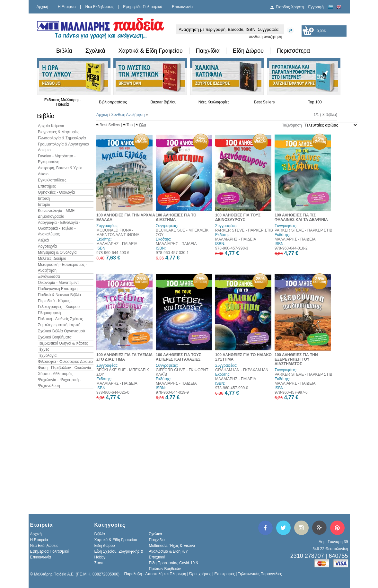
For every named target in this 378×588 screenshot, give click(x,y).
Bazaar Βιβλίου (163, 102)
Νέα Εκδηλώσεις (100, 7)
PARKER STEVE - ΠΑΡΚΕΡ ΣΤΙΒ (244, 230)
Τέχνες (44, 349)
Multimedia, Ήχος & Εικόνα (172, 546)
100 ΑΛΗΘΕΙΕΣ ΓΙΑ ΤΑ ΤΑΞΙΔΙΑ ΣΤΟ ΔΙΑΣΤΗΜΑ (124, 357)
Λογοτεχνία (47, 246)
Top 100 (315, 102)
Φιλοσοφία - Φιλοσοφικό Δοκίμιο (65, 362)
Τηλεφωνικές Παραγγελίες (260, 574)
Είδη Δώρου (248, 51)
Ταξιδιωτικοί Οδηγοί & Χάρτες (63, 343)
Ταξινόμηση (292, 125)
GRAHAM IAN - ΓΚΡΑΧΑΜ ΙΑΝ (242, 370)
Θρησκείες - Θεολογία (56, 192)
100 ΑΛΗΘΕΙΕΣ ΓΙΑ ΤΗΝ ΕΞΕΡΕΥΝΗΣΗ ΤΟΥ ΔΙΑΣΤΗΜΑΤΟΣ (296, 359)
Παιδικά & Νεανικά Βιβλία (59, 295)
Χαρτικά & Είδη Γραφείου (151, 51)
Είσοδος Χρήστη (290, 7)
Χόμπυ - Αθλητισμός (55, 374)
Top (130, 125)
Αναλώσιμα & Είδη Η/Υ (169, 551)
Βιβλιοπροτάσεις (113, 102)
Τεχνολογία (47, 355)
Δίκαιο (43, 174)
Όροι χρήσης (200, 574)
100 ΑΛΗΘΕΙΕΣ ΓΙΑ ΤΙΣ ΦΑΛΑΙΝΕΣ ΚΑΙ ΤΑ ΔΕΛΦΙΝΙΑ (301, 217)
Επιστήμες (47, 186)
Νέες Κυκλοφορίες (214, 102)
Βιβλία (64, 51)
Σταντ (99, 563)
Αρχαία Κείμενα (51, 126)
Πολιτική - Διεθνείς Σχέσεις (60, 319)
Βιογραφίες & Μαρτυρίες (59, 132)
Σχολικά (95, 51)
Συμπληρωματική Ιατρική (59, 325)
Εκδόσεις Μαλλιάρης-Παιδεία (63, 102)
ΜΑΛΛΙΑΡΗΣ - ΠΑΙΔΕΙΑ (117, 244)
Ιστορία (44, 205)
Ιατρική (44, 198)
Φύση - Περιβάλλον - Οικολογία (65, 368)
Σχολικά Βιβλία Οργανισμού (61, 331)
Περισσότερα (293, 51)
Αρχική (42, 7)
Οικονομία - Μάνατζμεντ (58, 283)
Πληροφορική (49, 313)
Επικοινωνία (182, 7)
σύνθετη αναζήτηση (266, 37)
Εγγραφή (316, 7)
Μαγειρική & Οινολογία (57, 252)
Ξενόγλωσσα (49, 276)
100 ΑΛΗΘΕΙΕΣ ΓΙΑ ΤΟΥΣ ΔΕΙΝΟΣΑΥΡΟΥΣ (238, 217)
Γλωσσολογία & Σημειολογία (62, 138)
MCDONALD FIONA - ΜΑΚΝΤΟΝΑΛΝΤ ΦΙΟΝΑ (118, 233)
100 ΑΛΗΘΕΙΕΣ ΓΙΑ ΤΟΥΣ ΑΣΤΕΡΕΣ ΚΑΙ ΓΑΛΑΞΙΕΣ (178, 357)
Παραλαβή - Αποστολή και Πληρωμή (155, 574)
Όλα (143, 125)
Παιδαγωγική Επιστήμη (58, 289)
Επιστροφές (224, 574)
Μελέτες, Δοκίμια (52, 259)
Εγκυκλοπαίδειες (52, 180)
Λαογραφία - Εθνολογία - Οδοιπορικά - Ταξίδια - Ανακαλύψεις (59, 228)
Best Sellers (264, 102)
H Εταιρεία (67, 7)
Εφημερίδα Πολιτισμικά (143, 7)
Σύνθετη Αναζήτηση (128, 115)
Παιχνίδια (208, 51)
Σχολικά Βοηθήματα (55, 337)
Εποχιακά (157, 557)
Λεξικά (43, 240)
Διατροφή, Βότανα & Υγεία (60, 168)
